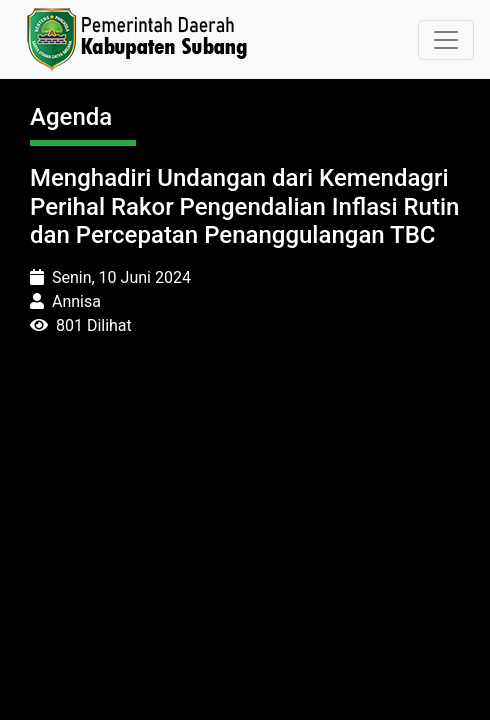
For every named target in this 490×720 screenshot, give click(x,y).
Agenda (71, 117)
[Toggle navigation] (446, 40)
